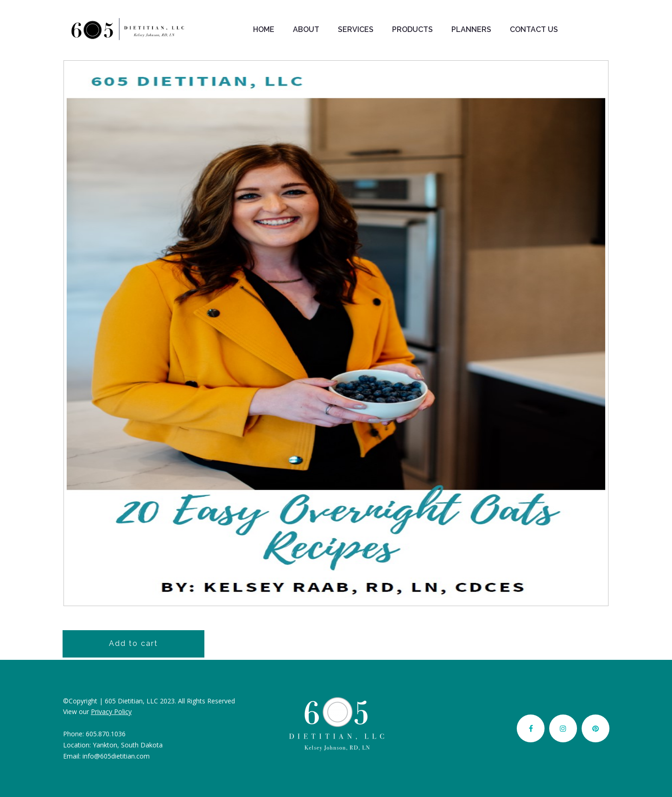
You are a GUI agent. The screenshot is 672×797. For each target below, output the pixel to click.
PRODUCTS (412, 29)
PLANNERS (471, 29)
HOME (264, 29)
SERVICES (356, 29)
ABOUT (306, 29)
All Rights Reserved (206, 701)
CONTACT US (534, 29)
